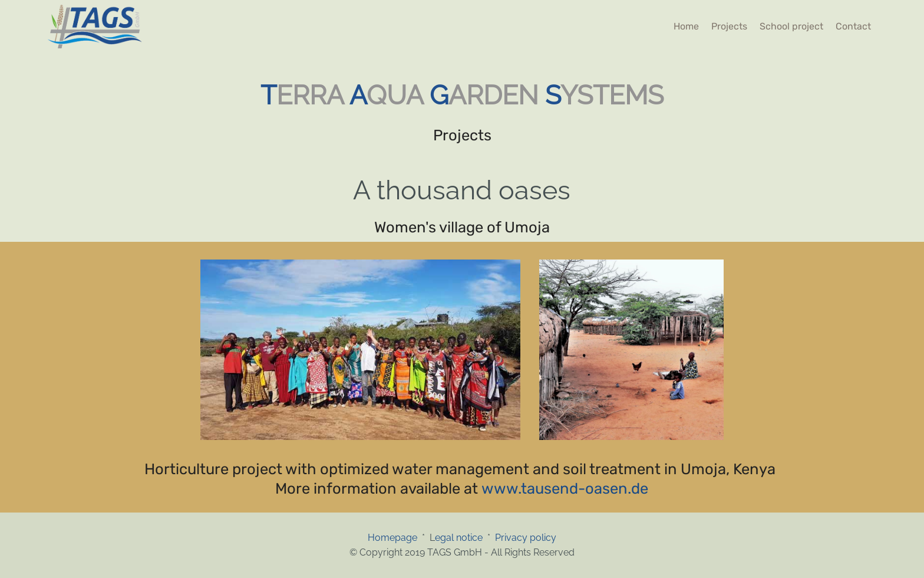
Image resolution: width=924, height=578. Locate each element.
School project (791, 26)
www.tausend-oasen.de (565, 488)
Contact (853, 26)
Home (686, 26)
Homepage (395, 538)
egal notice (459, 538)
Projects (729, 26)
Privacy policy (526, 538)
